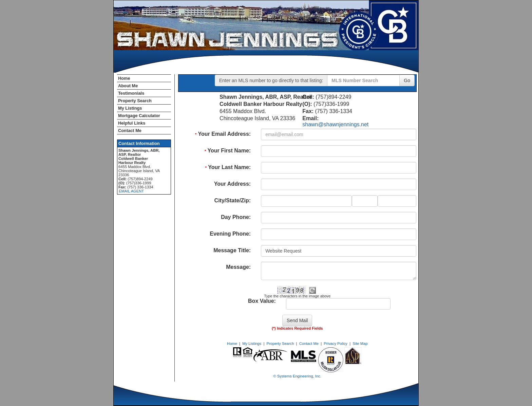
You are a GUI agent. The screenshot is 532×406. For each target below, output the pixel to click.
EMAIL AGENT (131, 191)
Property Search (135, 101)
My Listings (130, 108)
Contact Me (130, 131)
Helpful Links (132, 123)
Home (124, 78)
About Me (128, 86)
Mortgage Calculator (139, 116)
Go (407, 80)
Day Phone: (236, 217)
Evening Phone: (230, 234)
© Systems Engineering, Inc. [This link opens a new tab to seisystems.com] (297, 376)
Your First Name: (228, 151)
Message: (238, 267)
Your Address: (232, 184)
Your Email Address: (223, 134)
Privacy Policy (336, 344)
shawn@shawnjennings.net (335, 124)
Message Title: (232, 250)
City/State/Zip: (233, 200)
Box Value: (262, 301)
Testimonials (131, 93)
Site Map (360, 344)
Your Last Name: (228, 167)
